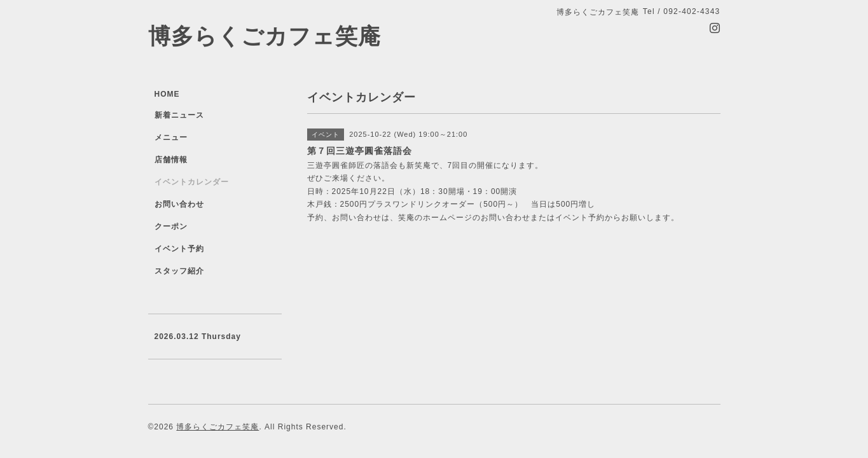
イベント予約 (179, 249)
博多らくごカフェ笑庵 (265, 36)
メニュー (171, 137)
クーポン (171, 226)
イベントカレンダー (192, 182)
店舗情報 (171, 160)
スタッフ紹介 (179, 271)
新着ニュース (179, 115)
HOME (167, 94)
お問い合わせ (179, 204)
